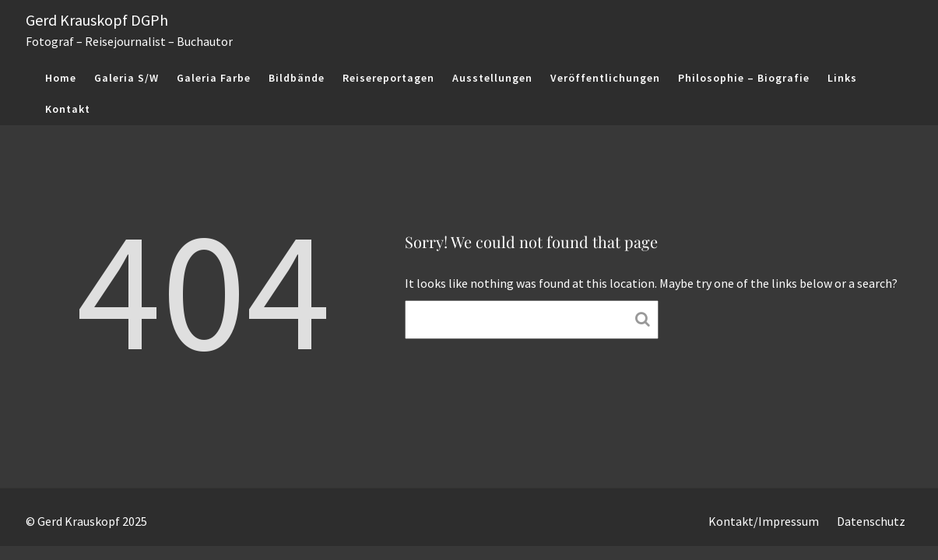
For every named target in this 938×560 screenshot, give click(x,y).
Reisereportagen (388, 78)
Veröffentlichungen (605, 78)
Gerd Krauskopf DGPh (97, 20)
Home (61, 78)
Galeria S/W (126, 78)
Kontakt (68, 109)
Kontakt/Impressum (764, 521)
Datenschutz (871, 521)
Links (842, 78)
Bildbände (297, 78)
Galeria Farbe (214, 78)
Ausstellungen (492, 78)
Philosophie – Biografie (744, 78)
